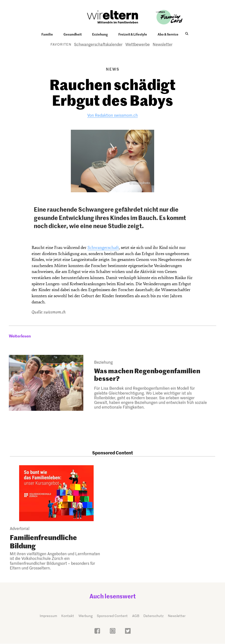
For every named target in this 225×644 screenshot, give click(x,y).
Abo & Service (168, 34)
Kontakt (68, 616)
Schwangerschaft (103, 248)
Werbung (86, 616)
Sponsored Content (112, 616)
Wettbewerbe (137, 44)
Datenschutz (153, 616)
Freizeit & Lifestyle (133, 34)
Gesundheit (73, 34)
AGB (136, 616)
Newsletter (163, 44)
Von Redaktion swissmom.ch (112, 115)
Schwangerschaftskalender (98, 44)
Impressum (48, 616)
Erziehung (100, 34)
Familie (47, 34)
